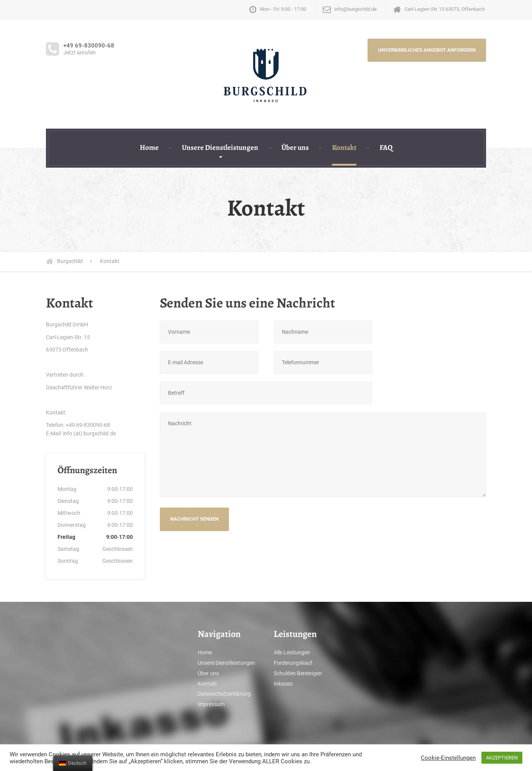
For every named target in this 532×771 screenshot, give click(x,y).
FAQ (386, 148)
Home (149, 148)
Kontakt (344, 148)
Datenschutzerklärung (224, 694)
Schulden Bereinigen (298, 673)
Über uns (295, 148)
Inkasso (283, 684)
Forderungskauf (293, 663)
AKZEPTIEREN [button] (502, 758)
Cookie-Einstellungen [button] (448, 758)
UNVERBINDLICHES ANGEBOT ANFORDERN (427, 50)
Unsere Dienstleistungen (220, 148)
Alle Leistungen (292, 652)
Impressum (211, 704)
